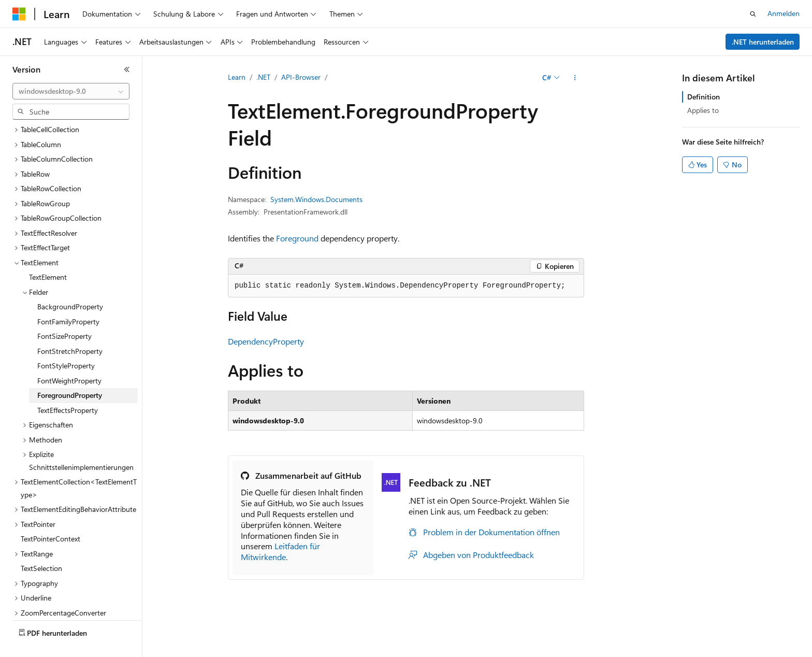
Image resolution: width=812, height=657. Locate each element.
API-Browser (301, 77)
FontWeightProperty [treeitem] (69, 356)
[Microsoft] (19, 14)
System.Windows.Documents (316, 199)
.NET (263, 77)
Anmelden (784, 13)
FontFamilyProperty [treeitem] (68, 297)
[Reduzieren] (127, 69)
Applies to (703, 110)
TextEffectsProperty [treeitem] (68, 386)
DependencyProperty (266, 341)
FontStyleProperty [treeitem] (66, 341)
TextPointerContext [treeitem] (50, 514)
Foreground (297, 238)
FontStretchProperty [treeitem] (70, 327)
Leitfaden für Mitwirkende (280, 551)
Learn (237, 77)
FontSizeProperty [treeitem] (64, 312)
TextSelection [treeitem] (41, 544)
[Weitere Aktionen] (575, 78)
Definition (704, 97)
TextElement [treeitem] (48, 253)
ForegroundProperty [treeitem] (70, 371)
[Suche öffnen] (753, 14)
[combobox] (71, 91)
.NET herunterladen (763, 42)
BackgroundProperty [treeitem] (70, 282)
